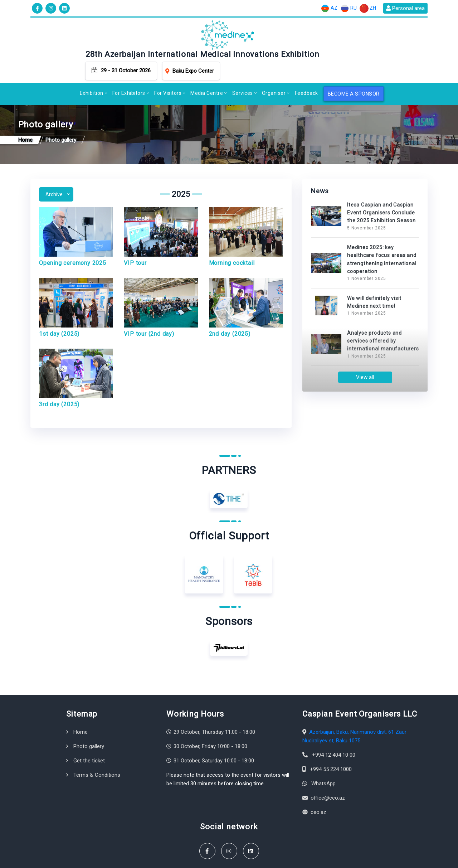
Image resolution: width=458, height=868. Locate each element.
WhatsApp (323, 757)
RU (349, 8)
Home (81, 706)
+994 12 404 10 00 (334, 729)
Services (243, 64)
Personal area (405, 8)
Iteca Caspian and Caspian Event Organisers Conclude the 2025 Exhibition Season (381, 186)
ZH (368, 8)
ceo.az (318, 786)
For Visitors (168, 64)
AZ (329, 8)
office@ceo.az (328, 772)
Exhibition (92, 64)
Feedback (306, 64)
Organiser (274, 64)
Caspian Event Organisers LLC (92, 859)
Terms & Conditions (97, 749)
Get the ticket (89, 734)
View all (365, 351)
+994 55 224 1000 (331, 743)
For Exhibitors (129, 64)
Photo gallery (89, 720)
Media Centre (207, 64)
